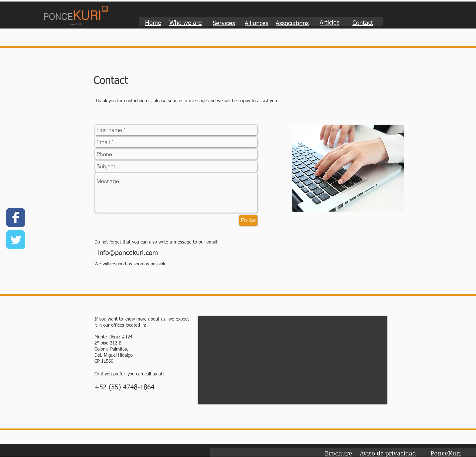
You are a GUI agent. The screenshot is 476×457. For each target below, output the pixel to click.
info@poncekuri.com (128, 253)
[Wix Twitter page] (16, 240)
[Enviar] (248, 220)
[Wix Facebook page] (16, 218)
